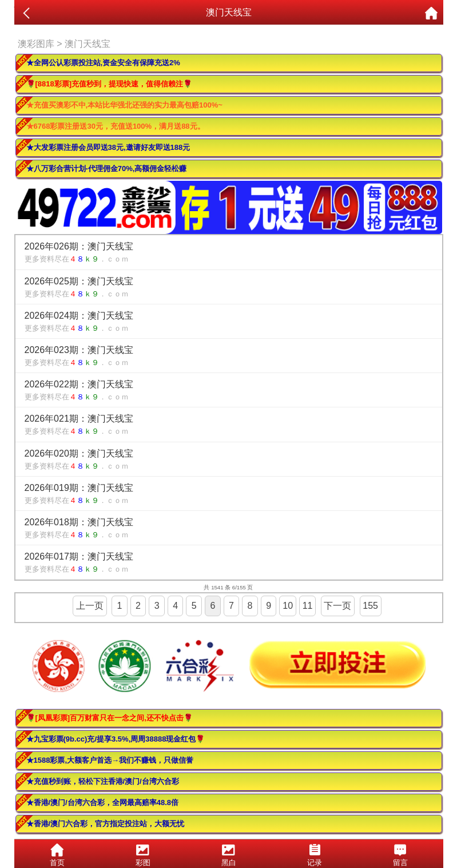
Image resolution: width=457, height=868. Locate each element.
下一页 (337, 606)
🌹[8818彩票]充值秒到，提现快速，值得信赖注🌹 (110, 84)
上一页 (90, 606)
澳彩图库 (36, 44)
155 (370, 606)
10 (288, 606)
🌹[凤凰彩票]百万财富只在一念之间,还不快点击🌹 (110, 718)
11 (308, 606)
